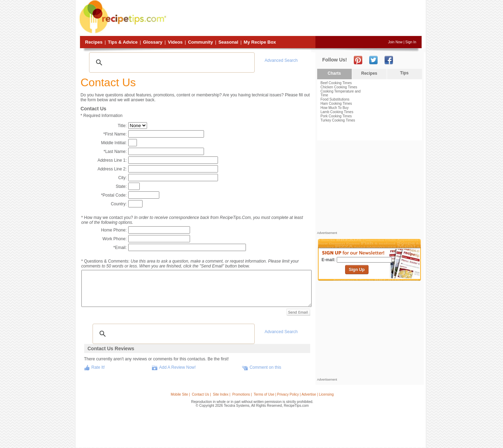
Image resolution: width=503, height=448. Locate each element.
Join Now (395, 42)
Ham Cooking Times (336, 104)
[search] (171, 63)
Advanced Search (281, 60)
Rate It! (98, 367)
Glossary (153, 42)
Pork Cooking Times (336, 116)
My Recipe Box (260, 42)
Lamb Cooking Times (337, 112)
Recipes (94, 42)
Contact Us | (201, 394)
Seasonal (228, 42)
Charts (334, 73)
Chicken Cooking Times (339, 87)
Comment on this (265, 367)
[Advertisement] (295, 19)
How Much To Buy (335, 108)
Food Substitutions (335, 99)
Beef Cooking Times (336, 83)
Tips (404, 73)
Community (201, 42)
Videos (175, 42)
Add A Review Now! (178, 367)
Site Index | (222, 394)
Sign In (411, 42)
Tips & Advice (123, 42)
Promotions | (242, 394)
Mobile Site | (180, 394)
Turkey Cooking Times (338, 120)
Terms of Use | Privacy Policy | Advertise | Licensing (294, 394)
